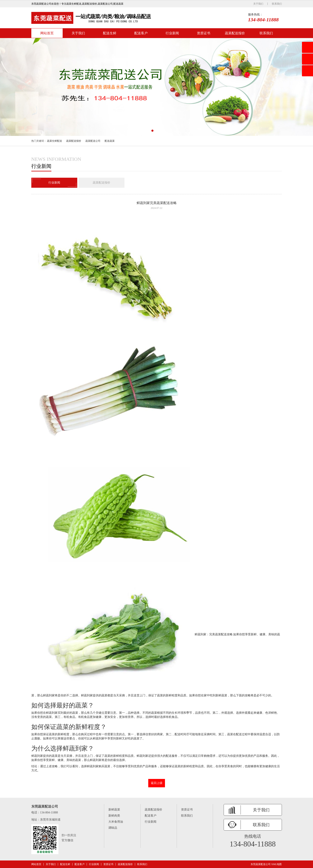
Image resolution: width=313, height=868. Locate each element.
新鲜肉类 (114, 816)
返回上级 (157, 783)
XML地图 (277, 864)
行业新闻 (172, 33)
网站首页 (47, 33)
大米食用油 (116, 822)
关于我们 (258, 4)
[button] (152, 131)
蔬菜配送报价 (235, 33)
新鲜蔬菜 (114, 810)
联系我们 (277, 4)
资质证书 (204, 33)
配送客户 (141, 33)
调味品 (113, 828)
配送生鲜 (110, 33)
